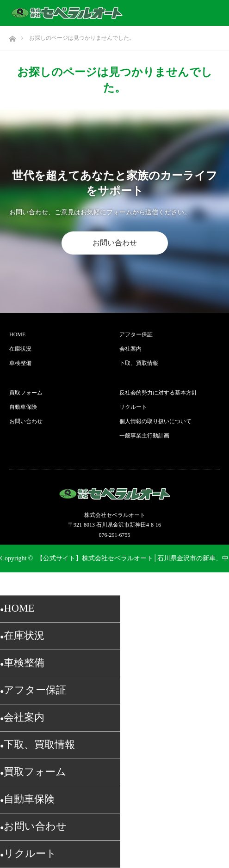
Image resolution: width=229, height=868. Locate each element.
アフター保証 (136, 334)
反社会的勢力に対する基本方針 (158, 393)
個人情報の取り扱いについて (155, 421)
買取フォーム (26, 393)
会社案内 (130, 349)
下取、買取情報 (139, 363)
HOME (17, 334)
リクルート (133, 407)
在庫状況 (20, 349)
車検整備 (20, 363)
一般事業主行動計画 (144, 436)
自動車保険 (23, 407)
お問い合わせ (115, 243)
